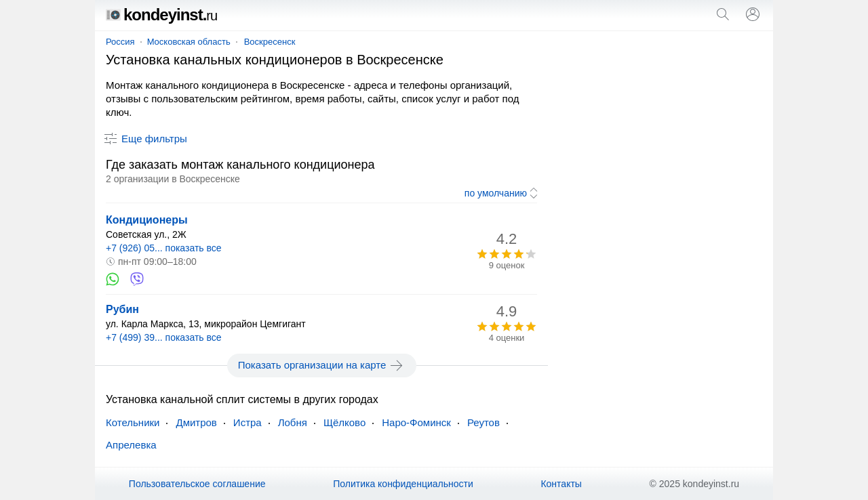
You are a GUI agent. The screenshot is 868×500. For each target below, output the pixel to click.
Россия (120, 42)
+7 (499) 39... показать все (164, 337)
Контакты (561, 484)
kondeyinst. (161, 15)
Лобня (293, 422)
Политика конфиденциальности (403, 484)
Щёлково (344, 422)
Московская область (189, 42)
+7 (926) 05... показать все (164, 248)
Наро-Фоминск (416, 422)
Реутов (484, 422)
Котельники (133, 422)
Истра (248, 422)
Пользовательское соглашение (197, 484)
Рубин (122, 309)
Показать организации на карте (322, 365)
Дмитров (196, 422)
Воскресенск (270, 42)
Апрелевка (131, 445)
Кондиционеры (147, 220)
